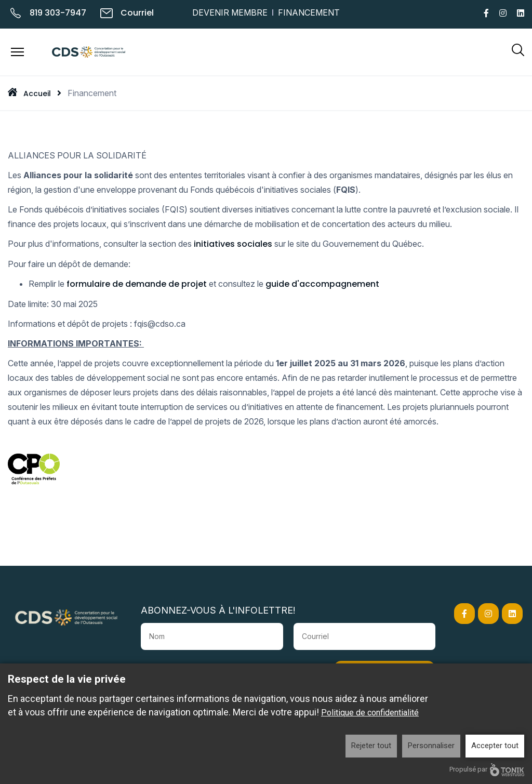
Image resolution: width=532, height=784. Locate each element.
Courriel (137, 13)
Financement (309, 12)
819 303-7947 (58, 13)
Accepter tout (495, 746)
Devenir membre (230, 12)
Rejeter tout (371, 746)
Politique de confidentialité (370, 713)
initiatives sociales (233, 244)
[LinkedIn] (521, 13)
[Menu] (17, 52)
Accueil (37, 94)
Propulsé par (487, 770)
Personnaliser (431, 746)
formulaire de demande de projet (137, 284)
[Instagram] (503, 13)
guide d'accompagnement (322, 284)
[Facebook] (486, 13)
